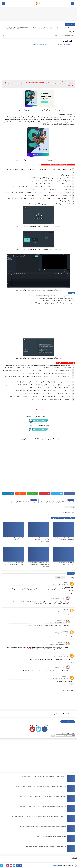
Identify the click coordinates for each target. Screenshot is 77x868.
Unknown (66, 583)
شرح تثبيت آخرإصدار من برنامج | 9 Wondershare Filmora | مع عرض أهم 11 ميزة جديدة (48, 44)
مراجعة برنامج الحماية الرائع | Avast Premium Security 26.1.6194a (54, 296)
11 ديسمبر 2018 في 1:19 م (57, 599)
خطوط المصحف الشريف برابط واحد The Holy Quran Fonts (50, 836)
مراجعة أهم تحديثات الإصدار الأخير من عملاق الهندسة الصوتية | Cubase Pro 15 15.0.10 (48, 303)
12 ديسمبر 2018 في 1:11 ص (57, 622)
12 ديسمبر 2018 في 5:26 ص (61, 633)
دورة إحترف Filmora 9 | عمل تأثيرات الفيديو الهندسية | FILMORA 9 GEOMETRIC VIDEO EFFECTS (39, 816)
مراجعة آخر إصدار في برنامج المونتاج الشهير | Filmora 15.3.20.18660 (41, 540)
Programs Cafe (61, 597)
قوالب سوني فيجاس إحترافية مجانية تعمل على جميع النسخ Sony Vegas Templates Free (43, 796)
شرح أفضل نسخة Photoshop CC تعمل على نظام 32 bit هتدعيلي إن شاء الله (46, 846)
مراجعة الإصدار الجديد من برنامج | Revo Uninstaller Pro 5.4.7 (55, 298)
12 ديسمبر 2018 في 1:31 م (61, 656)
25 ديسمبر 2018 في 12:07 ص (61, 678)
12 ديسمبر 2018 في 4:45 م (57, 668)
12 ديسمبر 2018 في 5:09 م (57, 644)
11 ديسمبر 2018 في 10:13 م (61, 611)
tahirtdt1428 (65, 677)
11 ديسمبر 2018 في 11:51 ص (61, 584)
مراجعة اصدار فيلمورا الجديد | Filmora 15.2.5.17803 (58, 301)
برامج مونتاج (70, 24)
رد (72, 593)
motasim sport (65, 631)
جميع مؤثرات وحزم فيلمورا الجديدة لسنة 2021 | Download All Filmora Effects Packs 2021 (42, 826)
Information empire (63, 655)
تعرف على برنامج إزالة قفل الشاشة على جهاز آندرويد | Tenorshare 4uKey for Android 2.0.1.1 (41, 806)
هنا (69, 714)
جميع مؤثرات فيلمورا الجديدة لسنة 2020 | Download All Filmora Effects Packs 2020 (44, 776)
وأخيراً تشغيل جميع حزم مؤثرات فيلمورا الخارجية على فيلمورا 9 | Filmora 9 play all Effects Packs (40, 786)
